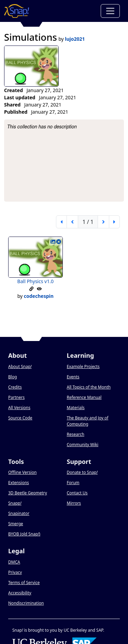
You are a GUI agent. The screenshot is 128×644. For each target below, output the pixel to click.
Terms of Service (24, 583)
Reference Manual (84, 397)
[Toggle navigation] (110, 11)
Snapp (15, 503)
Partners (16, 397)
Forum (73, 483)
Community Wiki (83, 445)
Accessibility (20, 593)
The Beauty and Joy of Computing (88, 421)
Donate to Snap (82, 472)
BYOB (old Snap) (24, 534)
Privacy (15, 572)
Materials (76, 408)
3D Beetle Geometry (28, 493)
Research (76, 434)
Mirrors (74, 503)
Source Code (20, 418)
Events (73, 377)
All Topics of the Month (89, 387)
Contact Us (77, 493)
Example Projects (83, 367)
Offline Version (22, 472)
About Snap (20, 367)
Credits (15, 387)
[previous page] (72, 222)
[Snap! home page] (17, 11)
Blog (13, 377)
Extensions (19, 483)
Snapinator (19, 513)
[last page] (114, 222)
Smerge (16, 524)
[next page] (103, 222)
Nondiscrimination (26, 603)
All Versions (19, 408)
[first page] (61, 222)
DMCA (14, 562)
